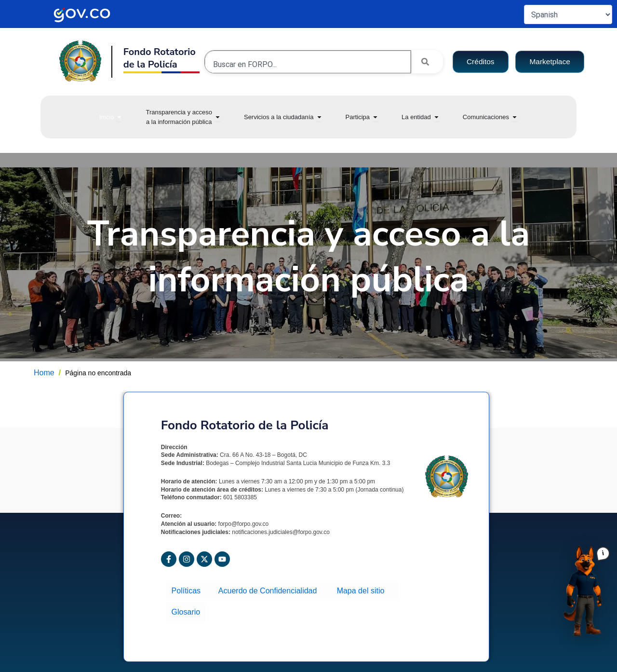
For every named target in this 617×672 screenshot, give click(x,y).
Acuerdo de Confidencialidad (269, 590)
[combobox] (308, 64)
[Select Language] (568, 14)
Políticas (188, 590)
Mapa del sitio (361, 590)
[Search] (427, 62)
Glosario (185, 607)
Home (44, 373)
